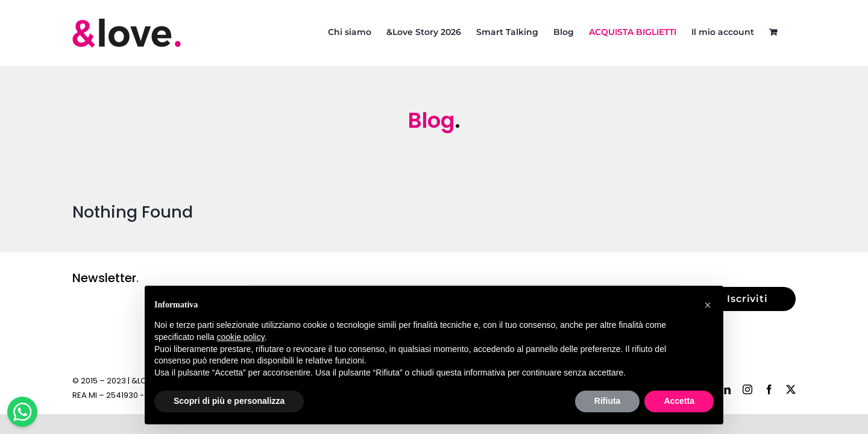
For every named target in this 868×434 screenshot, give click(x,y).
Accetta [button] (679, 401)
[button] (708, 305)
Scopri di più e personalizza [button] (229, 401)
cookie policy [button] (241, 337)
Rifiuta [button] (608, 401)
